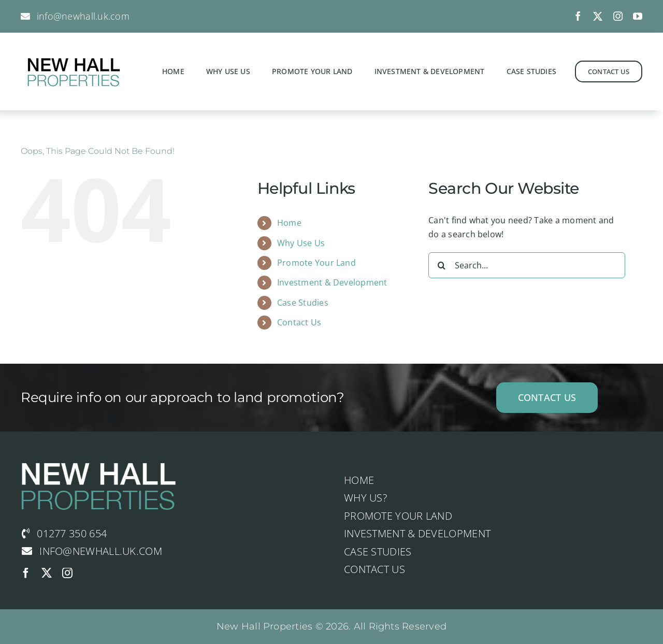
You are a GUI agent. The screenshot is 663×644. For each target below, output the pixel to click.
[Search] (441, 265)
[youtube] (638, 16)
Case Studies (303, 303)
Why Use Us (301, 243)
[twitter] (598, 16)
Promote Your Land (316, 263)
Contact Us (299, 322)
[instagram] (618, 16)
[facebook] (578, 16)
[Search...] (527, 265)
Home (289, 223)
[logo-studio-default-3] (73, 56)
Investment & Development (332, 282)
